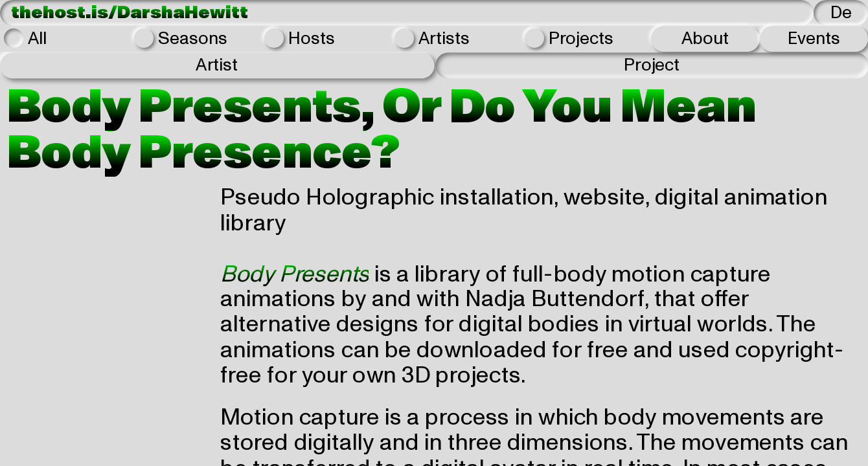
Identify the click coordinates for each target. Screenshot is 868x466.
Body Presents (294, 273)
